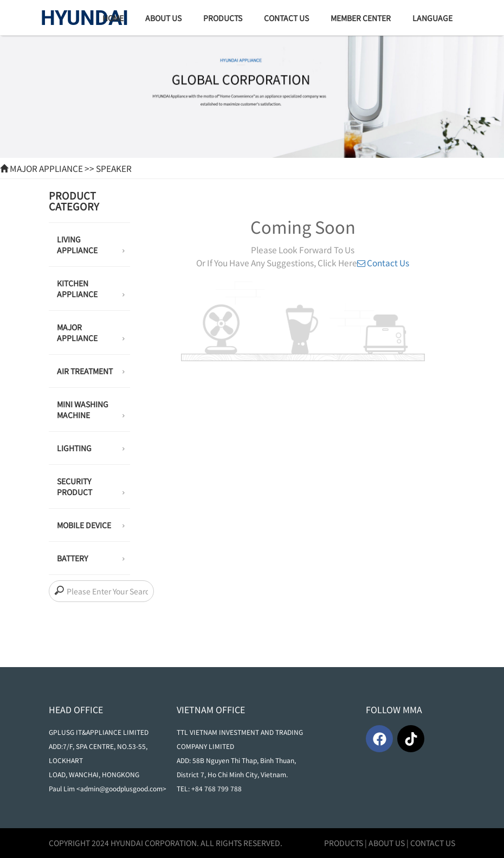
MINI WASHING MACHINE (91, 411)
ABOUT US (387, 843)
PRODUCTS (344, 843)
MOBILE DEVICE (91, 526)
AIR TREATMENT (91, 372)
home (113, 18)
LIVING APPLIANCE (91, 246)
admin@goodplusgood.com (121, 788)
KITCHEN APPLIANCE (91, 290)
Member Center (361, 18)
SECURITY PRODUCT (91, 488)
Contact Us (286, 18)
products (223, 18)
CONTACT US (433, 843)
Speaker (114, 168)
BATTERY (91, 559)
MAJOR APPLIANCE (46, 168)
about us (163, 18)
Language (432, 18)
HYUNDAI (85, 18)
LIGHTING (91, 449)
